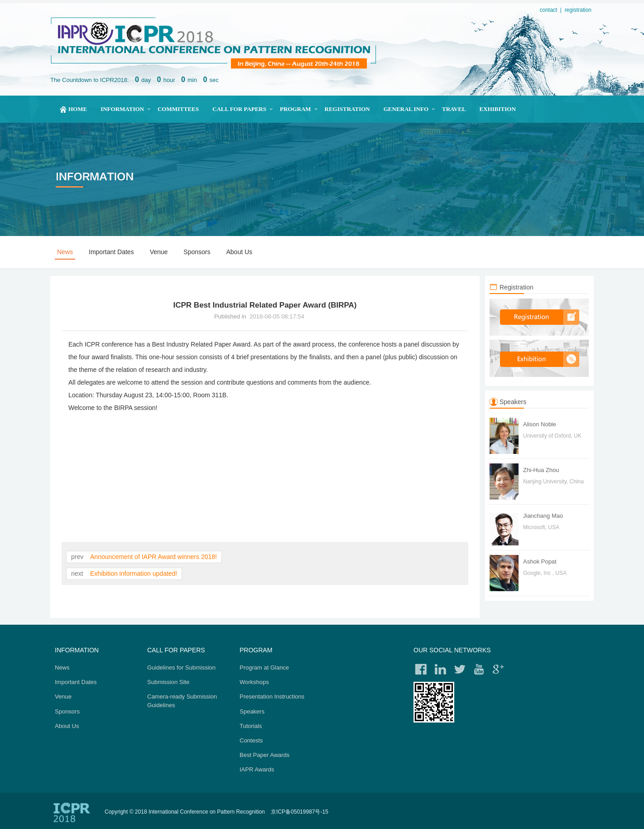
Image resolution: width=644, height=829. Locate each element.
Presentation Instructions (272, 696)
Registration (347, 109)
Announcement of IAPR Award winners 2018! (153, 557)
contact (548, 10)
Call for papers (239, 109)
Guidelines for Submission (181, 668)
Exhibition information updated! (133, 574)
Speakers (252, 711)
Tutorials (251, 726)
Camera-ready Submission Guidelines (182, 701)
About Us (240, 252)
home (78, 109)
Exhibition (498, 109)
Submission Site (168, 682)
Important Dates (111, 252)
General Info (406, 109)
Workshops (254, 682)
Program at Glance (264, 668)
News (65, 252)
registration (578, 10)
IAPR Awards (257, 769)
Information (122, 109)
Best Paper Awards (264, 755)
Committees (178, 109)
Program (296, 109)
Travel (454, 109)
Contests (251, 740)
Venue (159, 252)
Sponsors (197, 252)
